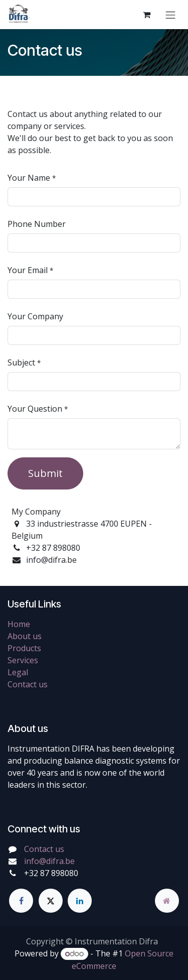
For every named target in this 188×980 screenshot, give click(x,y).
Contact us (28, 684)
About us (25, 636)
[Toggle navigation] (170, 15)
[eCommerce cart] (146, 15)
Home (19, 624)
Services (23, 660)
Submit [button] (45, 473)
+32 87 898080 (51, 873)
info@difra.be (49, 861)
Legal (18, 672)
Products (24, 648)
